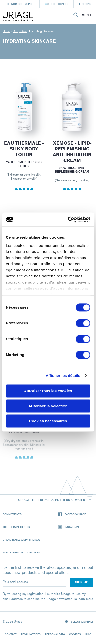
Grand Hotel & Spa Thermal (21, 540)
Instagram (68, 527)
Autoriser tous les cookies (48, 391)
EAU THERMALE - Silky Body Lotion (24, 149)
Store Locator (58, 4)
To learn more (83, 599)
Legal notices (31, 634)
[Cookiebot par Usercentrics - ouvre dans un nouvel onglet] (68, 220)
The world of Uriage (20, 4)
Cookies (75, 634)
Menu (86, 15)
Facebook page (72, 514)
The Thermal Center (16, 527)
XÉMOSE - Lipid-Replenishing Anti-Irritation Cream (72, 152)
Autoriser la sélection (48, 406)
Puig (88, 634)
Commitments (12, 514)
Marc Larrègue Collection (21, 552)
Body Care (20, 31)
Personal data (55, 634)
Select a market (79, 621)
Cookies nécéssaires (48, 421)
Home (7, 31)
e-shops (85, 4)
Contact (11, 634)
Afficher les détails (63, 376)
